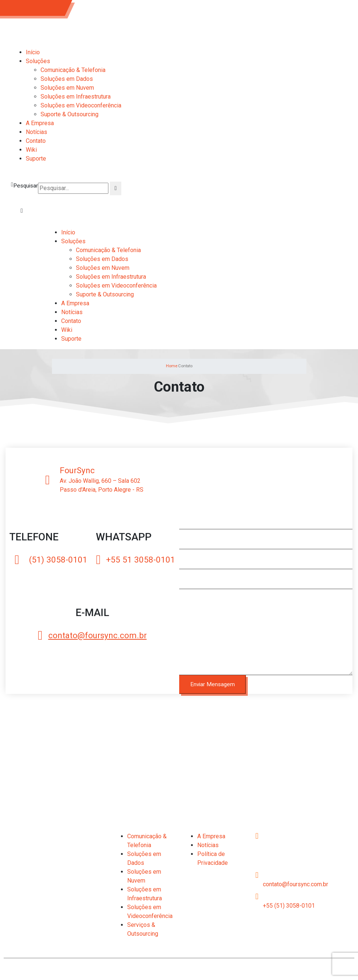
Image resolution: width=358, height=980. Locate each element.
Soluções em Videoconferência (81, 105)
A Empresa (40, 123)
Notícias (37, 132)
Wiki (31, 150)
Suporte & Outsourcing (69, 114)
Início (33, 52)
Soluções (38, 61)
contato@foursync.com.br (296, 884)
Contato (36, 141)
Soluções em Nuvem (67, 88)
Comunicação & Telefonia (73, 70)
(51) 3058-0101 (34, 8)
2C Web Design (300, 968)
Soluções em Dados (67, 79)
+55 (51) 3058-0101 (289, 906)
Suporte (36, 159)
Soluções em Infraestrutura (76, 97)
